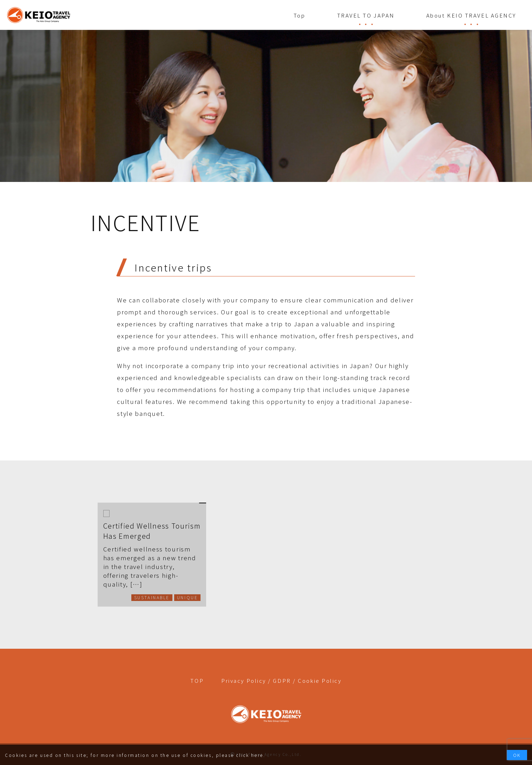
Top (300, 15)
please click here (240, 755)
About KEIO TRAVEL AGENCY (471, 15)
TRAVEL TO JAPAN (366, 15)
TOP (197, 681)
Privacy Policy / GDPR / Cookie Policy (281, 681)
